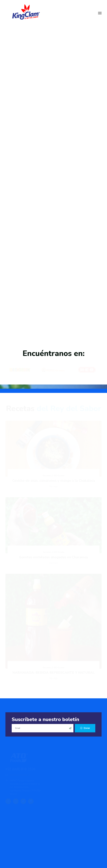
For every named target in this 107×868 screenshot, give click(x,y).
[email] (43, 728)
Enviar (87, 728)
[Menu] (100, 13)
